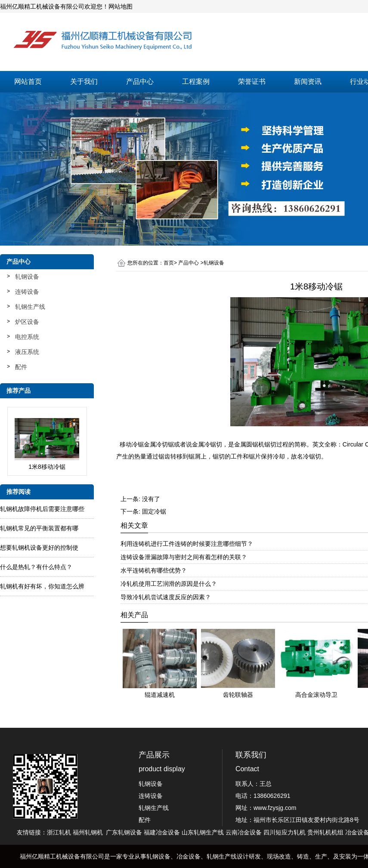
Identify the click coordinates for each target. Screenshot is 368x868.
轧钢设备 (27, 277)
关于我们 (84, 82)
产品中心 (140, 82)
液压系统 (27, 352)
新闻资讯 (308, 82)
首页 (169, 263)
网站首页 (28, 82)
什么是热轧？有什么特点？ (36, 567)
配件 (21, 367)
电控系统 (27, 337)
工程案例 (196, 82)
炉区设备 (27, 322)
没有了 (151, 499)
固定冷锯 (154, 511)
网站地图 (121, 6)
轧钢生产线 (30, 307)
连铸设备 (27, 292)
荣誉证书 (252, 82)
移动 (132, 444)
